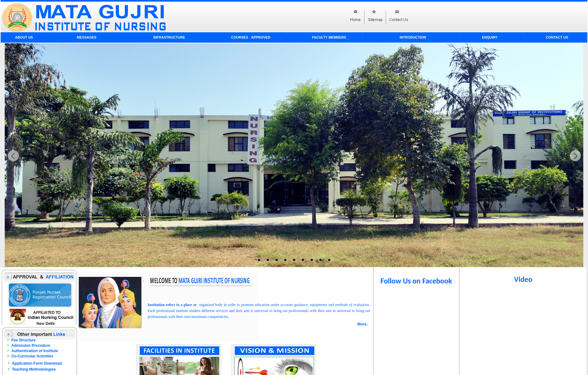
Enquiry (490, 37)
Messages (87, 37)
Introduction (413, 37)
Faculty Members (329, 37)
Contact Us (557, 37)
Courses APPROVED (251, 37)
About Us (24, 37)
